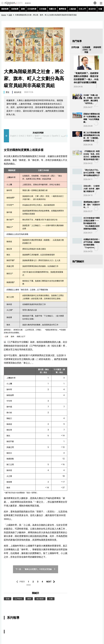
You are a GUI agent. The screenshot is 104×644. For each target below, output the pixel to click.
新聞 (23, 9)
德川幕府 (40, 599)
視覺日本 (53, 9)
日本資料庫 (32, 9)
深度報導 (15, 9)
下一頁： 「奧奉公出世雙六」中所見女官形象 (36, 569)
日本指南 (43, 9)
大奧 (51, 599)
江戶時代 (18, 599)
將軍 (29, 599)
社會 (100, 9)
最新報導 (5, 9)
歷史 (8, 92)
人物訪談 (72, 9)
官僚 (8, 599)
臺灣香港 (62, 9)
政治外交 (92, 9)
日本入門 (82, 9)
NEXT (49, 582)
